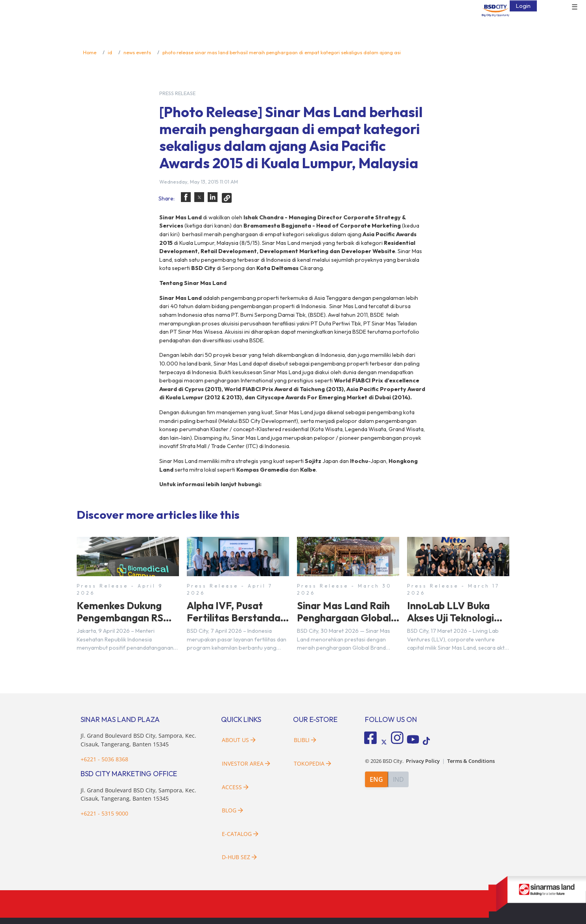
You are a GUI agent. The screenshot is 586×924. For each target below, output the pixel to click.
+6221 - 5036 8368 (104, 759)
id (110, 52)
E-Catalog (240, 834)
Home (90, 52)
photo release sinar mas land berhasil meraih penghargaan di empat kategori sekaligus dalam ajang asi (282, 52)
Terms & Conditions (471, 759)
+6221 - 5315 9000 (104, 813)
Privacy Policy (423, 759)
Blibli (305, 740)
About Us (239, 740)
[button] (186, 197)
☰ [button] (575, 7)
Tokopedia (312, 763)
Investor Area (246, 763)
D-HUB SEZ (239, 857)
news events (137, 52)
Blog (232, 810)
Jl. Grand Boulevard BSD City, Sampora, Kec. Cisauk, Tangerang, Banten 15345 (138, 794)
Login (523, 6)
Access (235, 787)
